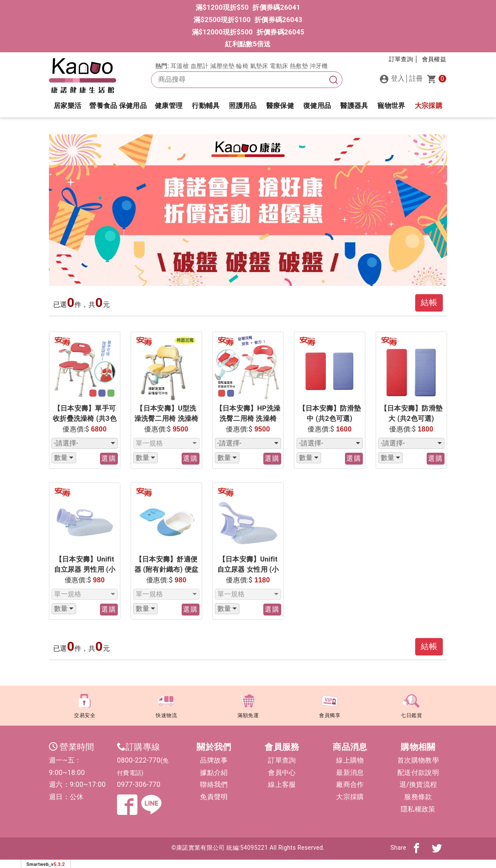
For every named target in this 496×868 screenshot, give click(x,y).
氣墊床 (259, 66)
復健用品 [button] (317, 106)
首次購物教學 (418, 760)
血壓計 (200, 66)
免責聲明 (214, 797)
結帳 (429, 302)
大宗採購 (429, 106)
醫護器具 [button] (354, 106)
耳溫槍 (180, 66)
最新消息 (350, 773)
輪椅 (242, 66)
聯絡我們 (214, 784)
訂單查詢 (282, 760)
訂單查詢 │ (404, 59)
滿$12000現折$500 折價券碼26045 (248, 32)
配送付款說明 (418, 773)
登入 (392, 79)
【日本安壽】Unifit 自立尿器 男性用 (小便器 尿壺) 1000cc (85, 569)
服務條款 (418, 797)
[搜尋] (334, 80)
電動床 (279, 66)
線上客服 (282, 784)
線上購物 (350, 760)
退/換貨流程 (418, 784)
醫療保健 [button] (280, 106)
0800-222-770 (139, 760)
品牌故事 (214, 760)
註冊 (416, 78)
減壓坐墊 (222, 66)
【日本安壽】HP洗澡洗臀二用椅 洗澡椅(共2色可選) (248, 418)
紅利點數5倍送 (248, 44)
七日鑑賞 (411, 705)
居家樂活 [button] (67, 106)
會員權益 (434, 59)
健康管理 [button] (169, 106)
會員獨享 (330, 705)
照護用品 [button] (243, 106)
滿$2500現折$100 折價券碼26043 (248, 20)
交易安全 (85, 705)
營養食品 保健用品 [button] (118, 106)
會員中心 (282, 773)
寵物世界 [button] (391, 106)
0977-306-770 (139, 784)
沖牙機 (319, 66)
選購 (109, 458)
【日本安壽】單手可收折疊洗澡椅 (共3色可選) (85, 418)
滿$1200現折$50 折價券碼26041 (248, 7)
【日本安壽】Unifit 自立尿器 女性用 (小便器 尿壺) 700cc (248, 569)
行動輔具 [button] (206, 106)
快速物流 (166, 705)
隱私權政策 (418, 809)
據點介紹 (214, 773)
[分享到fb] (416, 848)
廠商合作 (350, 784)
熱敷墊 (299, 66)
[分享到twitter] (437, 848)
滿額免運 (248, 705)
